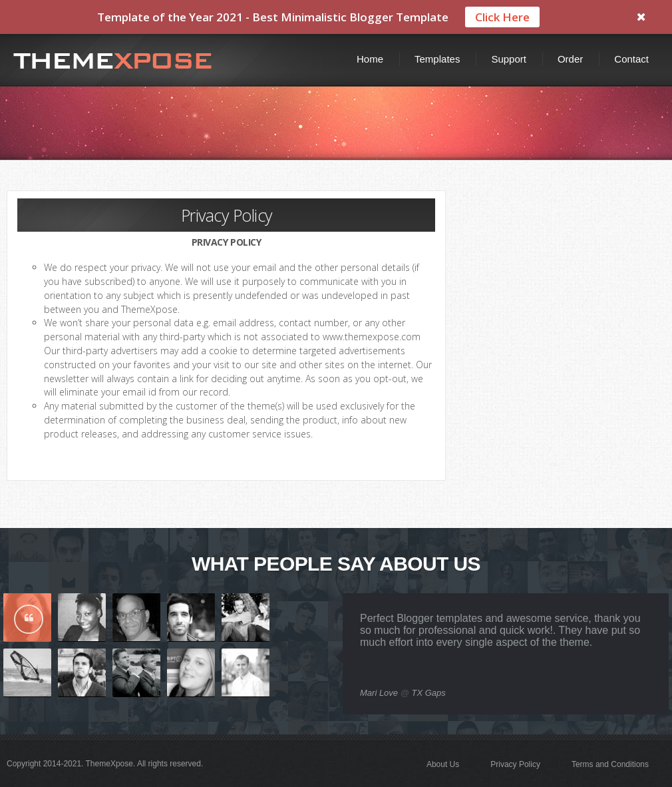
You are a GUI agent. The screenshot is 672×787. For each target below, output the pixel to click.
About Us (443, 764)
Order (570, 59)
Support (509, 59)
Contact (631, 59)
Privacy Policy (515, 764)
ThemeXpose (109, 764)
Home (370, 59)
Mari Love (379, 693)
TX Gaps (429, 693)
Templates (437, 59)
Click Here (502, 17)
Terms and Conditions (610, 764)
